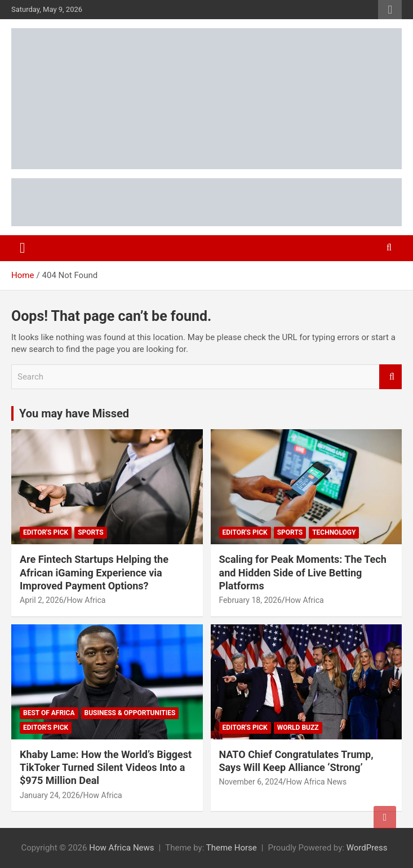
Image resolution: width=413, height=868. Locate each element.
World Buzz (298, 728)
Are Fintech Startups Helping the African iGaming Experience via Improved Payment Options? (94, 572)
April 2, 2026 (42, 600)
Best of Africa (49, 713)
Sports (90, 532)
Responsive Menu (390, 10)
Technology (334, 532)
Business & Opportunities (130, 713)
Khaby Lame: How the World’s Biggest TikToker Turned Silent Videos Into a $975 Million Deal (106, 768)
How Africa (86, 600)
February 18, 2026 (250, 600)
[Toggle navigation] (23, 248)
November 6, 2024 (251, 782)
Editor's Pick (46, 532)
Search (390, 377)
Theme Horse (232, 848)
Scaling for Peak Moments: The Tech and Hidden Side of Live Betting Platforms (303, 572)
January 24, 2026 (50, 795)
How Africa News (317, 782)
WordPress (367, 848)
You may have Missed (74, 413)
